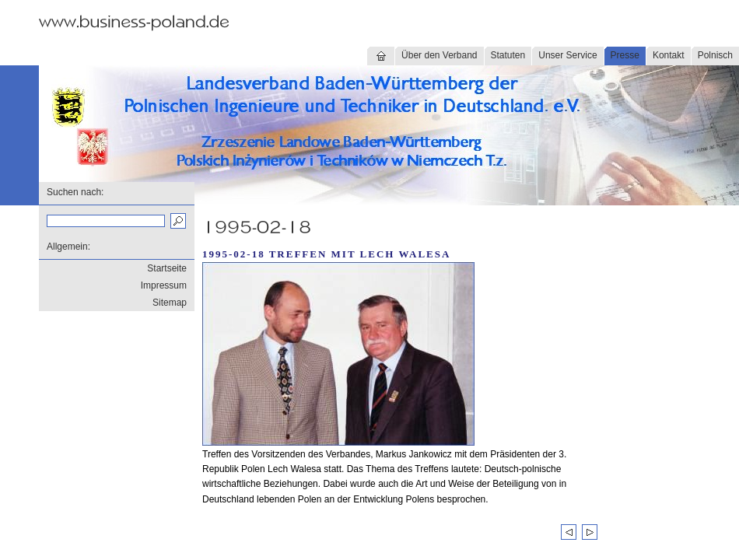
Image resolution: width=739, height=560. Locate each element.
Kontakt (669, 55)
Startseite (167, 268)
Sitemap (170, 303)
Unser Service (567, 55)
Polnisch (715, 55)
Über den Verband (439, 55)
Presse (625, 55)
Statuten (508, 55)
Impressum (164, 285)
